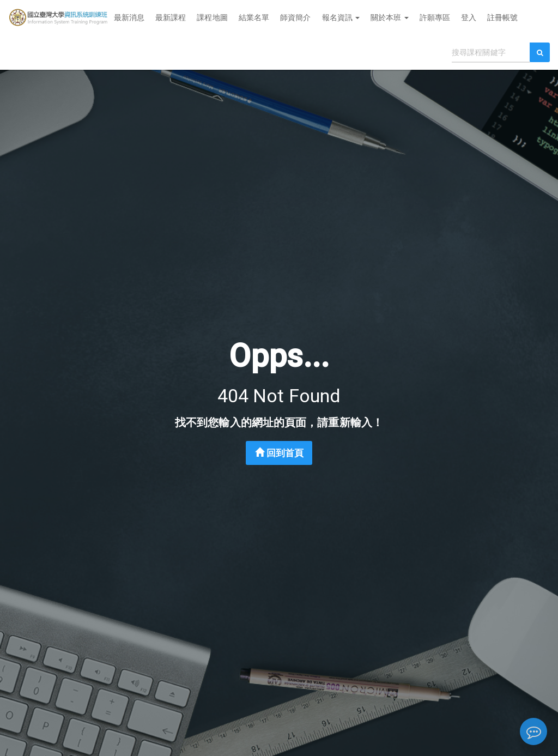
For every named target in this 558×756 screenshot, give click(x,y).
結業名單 (254, 17)
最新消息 (129, 17)
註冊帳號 (502, 17)
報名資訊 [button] (341, 17)
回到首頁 (280, 453)
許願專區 (435, 17)
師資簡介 (295, 17)
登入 (469, 17)
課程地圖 (212, 17)
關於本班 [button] (390, 17)
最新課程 (171, 17)
